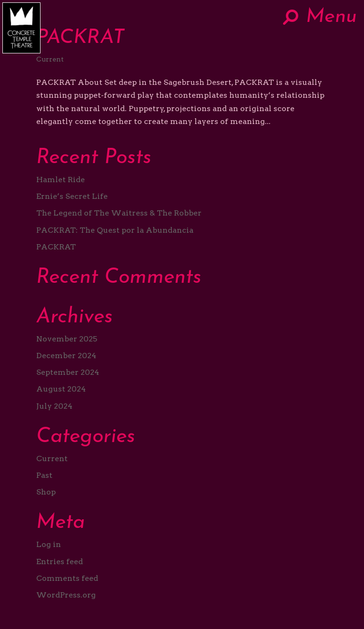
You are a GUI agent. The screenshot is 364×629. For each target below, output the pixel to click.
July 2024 (54, 406)
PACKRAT (80, 38)
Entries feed (60, 562)
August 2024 (61, 389)
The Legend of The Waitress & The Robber (119, 213)
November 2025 (67, 339)
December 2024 (66, 356)
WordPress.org (66, 595)
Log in (49, 544)
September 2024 (68, 372)
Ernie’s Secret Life (72, 196)
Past (44, 475)
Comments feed (67, 578)
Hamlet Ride (61, 180)
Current (50, 59)
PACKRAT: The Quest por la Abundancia (115, 230)
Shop (46, 492)
